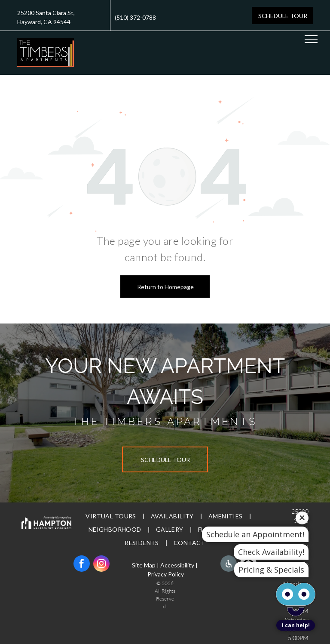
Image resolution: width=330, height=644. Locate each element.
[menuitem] (112, 516)
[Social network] (229, 565)
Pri (151, 574)
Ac (164, 565)
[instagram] (101, 565)
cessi (174, 565)
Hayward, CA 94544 (44, 22)
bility (188, 565)
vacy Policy (169, 574)
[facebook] (82, 565)
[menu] (311, 39)
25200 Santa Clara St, (46, 13)
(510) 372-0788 (135, 17)
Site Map (144, 565)
